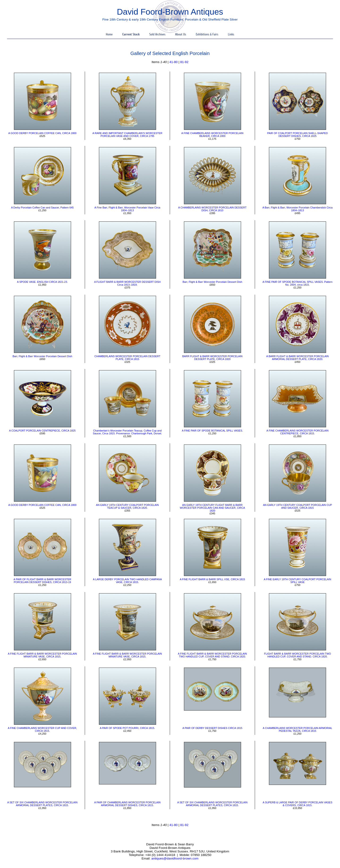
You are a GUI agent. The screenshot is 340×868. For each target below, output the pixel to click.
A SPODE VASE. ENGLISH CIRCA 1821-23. (42, 282)
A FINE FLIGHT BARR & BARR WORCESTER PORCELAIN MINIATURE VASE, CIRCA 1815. (127, 655)
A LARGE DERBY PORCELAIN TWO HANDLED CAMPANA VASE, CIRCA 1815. (127, 581)
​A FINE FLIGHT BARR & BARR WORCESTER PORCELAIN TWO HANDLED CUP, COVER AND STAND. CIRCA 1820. (212, 655)
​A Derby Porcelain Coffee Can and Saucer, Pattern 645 (42, 207)
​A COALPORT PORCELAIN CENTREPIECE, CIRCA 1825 (42, 431)
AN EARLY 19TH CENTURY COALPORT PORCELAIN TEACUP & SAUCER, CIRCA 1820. (127, 506)
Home (109, 34)
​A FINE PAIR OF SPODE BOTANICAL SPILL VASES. (212, 431)
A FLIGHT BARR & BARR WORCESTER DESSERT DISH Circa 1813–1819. (127, 283)
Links (231, 34)
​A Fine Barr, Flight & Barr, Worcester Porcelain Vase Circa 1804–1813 (127, 209)
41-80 (173, 62)
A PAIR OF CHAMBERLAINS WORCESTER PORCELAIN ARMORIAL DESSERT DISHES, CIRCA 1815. (127, 804)
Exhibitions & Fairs (207, 34)
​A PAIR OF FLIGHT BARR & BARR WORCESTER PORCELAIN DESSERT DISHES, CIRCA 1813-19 (42, 581)
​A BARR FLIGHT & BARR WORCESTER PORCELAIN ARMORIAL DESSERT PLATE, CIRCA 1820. (297, 358)
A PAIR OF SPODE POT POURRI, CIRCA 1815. (127, 728)
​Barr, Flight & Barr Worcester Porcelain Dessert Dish (42, 356)
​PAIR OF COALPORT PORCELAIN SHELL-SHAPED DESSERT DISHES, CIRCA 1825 (298, 135)
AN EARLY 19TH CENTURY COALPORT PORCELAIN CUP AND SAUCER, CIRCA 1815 (297, 506)
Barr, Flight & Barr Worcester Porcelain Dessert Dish (212, 282)
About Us (181, 34)
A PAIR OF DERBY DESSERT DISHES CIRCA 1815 (212, 728)
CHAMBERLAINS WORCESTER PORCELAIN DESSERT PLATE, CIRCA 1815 (127, 358)
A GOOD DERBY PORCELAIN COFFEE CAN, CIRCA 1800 (42, 133)
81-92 (184, 62)
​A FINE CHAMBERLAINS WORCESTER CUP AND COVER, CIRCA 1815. (42, 729)
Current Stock (131, 34)
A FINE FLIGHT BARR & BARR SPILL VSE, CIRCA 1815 (212, 579)
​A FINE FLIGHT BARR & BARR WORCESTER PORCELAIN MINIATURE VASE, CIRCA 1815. (42, 655)
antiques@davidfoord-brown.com (175, 858)
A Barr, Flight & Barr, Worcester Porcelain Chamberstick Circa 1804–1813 (297, 209)
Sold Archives (157, 34)
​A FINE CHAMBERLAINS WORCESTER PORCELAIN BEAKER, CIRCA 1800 (212, 135)
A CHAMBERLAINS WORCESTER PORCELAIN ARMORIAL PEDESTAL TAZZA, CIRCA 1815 (297, 729)
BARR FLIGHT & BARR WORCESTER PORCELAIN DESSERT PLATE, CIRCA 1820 (212, 358)
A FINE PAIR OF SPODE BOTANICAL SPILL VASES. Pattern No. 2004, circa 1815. (298, 283)
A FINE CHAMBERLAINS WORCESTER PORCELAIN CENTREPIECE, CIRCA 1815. (298, 432)
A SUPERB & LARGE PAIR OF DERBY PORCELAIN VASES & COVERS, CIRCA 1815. (298, 804)
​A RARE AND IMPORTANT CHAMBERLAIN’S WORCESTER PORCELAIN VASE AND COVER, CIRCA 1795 (127, 135)
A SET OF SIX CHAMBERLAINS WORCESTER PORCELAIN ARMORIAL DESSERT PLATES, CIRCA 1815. (42, 804)
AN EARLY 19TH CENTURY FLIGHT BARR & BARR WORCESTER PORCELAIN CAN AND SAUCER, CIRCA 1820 (212, 508)
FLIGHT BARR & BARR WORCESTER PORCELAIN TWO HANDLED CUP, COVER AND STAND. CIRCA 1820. (298, 655)
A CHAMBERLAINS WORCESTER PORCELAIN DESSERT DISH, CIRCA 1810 (212, 209)
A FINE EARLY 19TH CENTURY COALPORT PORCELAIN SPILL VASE (297, 581)
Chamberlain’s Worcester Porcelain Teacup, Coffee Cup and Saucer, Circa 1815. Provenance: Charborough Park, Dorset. (127, 432)
